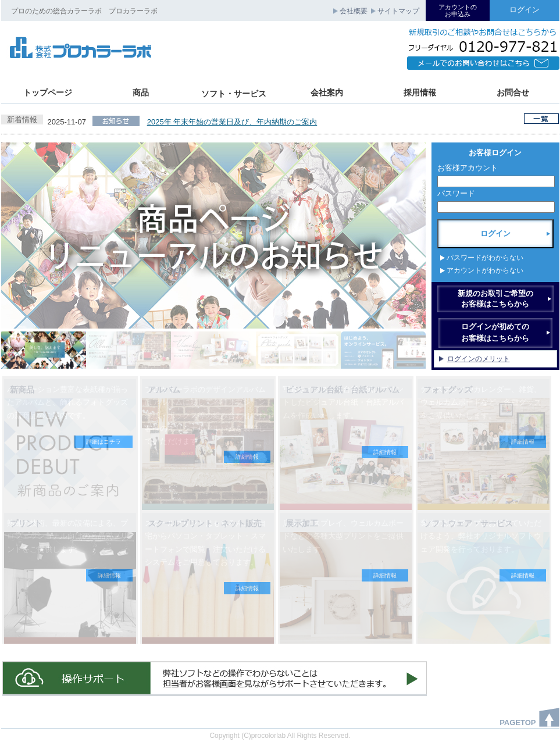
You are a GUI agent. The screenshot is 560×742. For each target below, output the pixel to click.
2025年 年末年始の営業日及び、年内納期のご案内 (232, 122)
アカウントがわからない (485, 272)
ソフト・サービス (234, 94)
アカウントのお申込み (458, 10)
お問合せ (513, 92)
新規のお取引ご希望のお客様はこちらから (495, 299)
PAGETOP (518, 723)
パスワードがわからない (485, 259)
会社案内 (327, 92)
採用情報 (420, 92)
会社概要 (354, 11)
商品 (141, 92)
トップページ (48, 92)
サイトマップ (398, 11)
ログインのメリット (479, 359)
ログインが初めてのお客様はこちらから (495, 332)
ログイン (525, 10)
